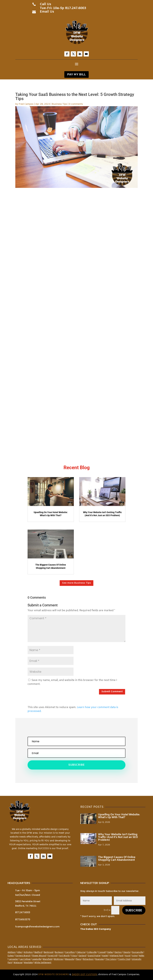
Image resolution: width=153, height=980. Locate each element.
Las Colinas (25, 959)
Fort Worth (64, 956)
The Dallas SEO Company (96, 929)
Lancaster (13, 959)
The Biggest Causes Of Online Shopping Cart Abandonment (117, 859)
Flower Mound (39, 956)
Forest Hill (52, 956)
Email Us (47, 12)
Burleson (59, 952)
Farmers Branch (23, 956)
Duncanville (137, 952)
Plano (78, 959)
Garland (82, 956)
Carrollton (70, 952)
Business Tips (59, 104)
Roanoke (99, 959)
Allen (20, 952)
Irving (135, 956)
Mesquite (69, 959)
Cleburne (81, 952)
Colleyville (92, 952)
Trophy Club (124, 959)
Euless (11, 956)
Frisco (74, 956)
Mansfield (47, 959)
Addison (12, 952)
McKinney (59, 959)
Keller (142, 956)
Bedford (38, 952)
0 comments (76, 104)
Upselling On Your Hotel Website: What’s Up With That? (119, 816)
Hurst (128, 956)
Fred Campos (26, 104)
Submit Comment (112, 692)
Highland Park (116, 956)
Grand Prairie (94, 956)
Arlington (28, 952)
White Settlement (43, 963)
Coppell (102, 952)
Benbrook (48, 952)
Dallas (110, 952)
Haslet (105, 956)
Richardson (88, 959)
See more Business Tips (76, 583)
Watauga (18, 963)
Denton (118, 952)
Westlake (28, 963)
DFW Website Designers (54, 975)
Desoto (127, 952)
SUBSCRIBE (134, 910)
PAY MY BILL (76, 74)
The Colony (111, 959)
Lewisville (37, 959)
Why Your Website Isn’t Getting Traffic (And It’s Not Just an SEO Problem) (118, 837)
